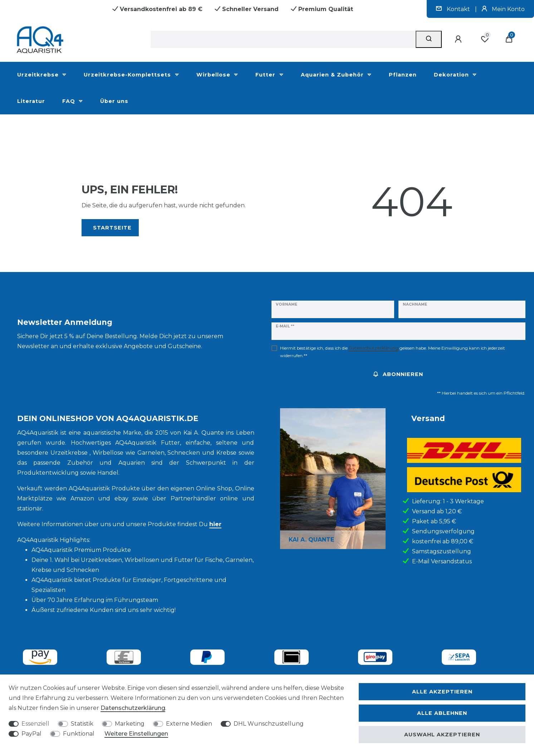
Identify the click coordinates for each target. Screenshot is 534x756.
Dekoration (452, 75)
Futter (266, 75)
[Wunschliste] (485, 39)
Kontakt (454, 9)
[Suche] (429, 39)
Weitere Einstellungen (136, 734)
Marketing (130, 724)
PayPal (31, 734)
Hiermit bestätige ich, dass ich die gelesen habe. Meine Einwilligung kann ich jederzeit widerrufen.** (393, 352)
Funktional (79, 734)
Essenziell (35, 724)
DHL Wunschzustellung (269, 724)
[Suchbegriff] (283, 39)
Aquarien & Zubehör (333, 75)
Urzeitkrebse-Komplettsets (128, 75)
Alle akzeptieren (442, 692)
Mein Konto (503, 9)
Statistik (82, 724)
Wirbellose (214, 75)
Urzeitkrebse (39, 75)
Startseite (112, 228)
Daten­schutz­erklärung (133, 708)
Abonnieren (398, 374)
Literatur (31, 101)
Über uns (114, 101)
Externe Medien (189, 724)
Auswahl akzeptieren (442, 735)
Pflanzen (403, 75)
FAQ (70, 101)
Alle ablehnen (442, 713)
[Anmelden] (459, 39)
